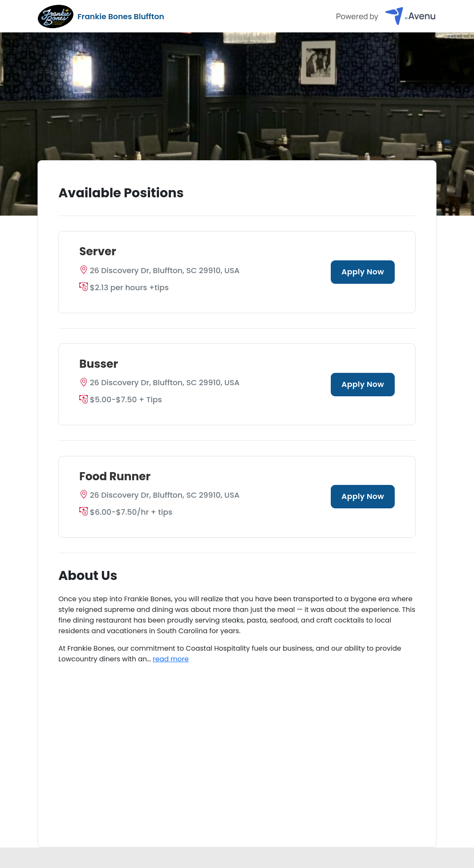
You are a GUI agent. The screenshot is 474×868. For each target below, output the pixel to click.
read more (171, 659)
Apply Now (363, 272)
